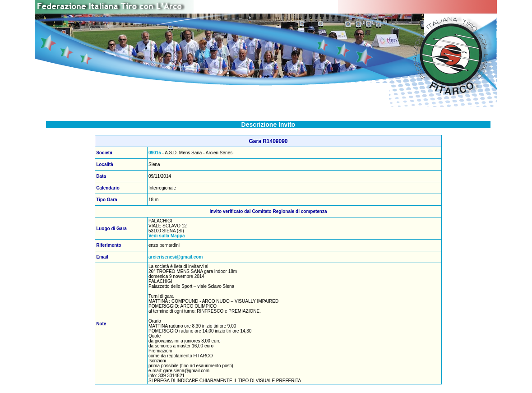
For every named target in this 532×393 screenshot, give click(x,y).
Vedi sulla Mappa (167, 236)
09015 (155, 153)
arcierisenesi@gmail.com (176, 257)
